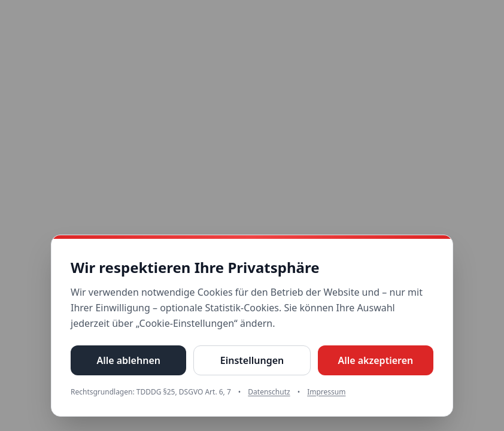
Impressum (326, 392)
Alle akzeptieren (375, 360)
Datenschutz (269, 392)
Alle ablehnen (128, 360)
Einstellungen (252, 360)
